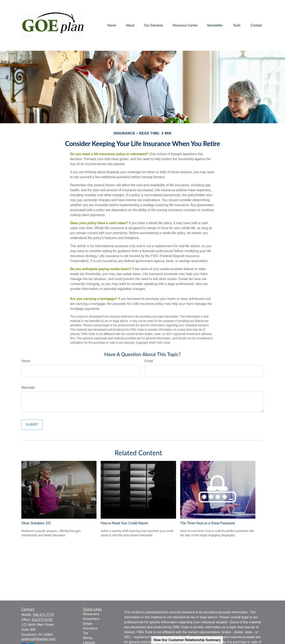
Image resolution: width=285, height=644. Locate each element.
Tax (86, 633)
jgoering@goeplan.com (38, 639)
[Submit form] (32, 425)
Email (149, 361)
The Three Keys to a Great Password (208, 523)
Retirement (91, 614)
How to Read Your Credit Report (124, 523)
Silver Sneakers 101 (36, 523)
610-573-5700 (42, 620)
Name (26, 361)
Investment (91, 619)
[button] (112, 25)
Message (28, 387)
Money (88, 638)
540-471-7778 (43, 615)
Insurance (90, 628)
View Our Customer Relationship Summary (187, 640)
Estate (88, 624)
